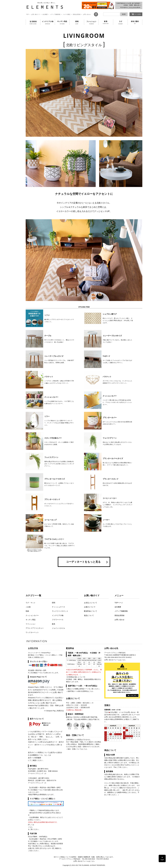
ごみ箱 (28, 607)
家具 (54, 624)
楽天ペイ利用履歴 (35, 758)
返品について (89, 615)
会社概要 (118, 607)
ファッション (31, 624)
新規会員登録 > (77, 14)
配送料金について (91, 611)
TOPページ (119, 603)
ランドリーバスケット (60, 611)
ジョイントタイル (58, 628)
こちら (30, 827)
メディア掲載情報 (121, 611)
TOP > (28, 14)
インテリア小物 (58, 615)
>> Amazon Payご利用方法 (54, 711)
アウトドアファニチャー (35, 628)
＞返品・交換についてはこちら (77, 749)
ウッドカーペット (32, 632)
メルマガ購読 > (67, 14)
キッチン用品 (31, 620)
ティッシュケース (58, 607)
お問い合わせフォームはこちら (115, 660)
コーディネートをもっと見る (83, 562)
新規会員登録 (119, 615)
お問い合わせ (87, 14)
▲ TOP (162, 858)
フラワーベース (58, 620)
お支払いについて (91, 603)
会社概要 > (46, 14)
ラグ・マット (31, 603)
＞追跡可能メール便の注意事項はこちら (80, 691)
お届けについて (90, 607)
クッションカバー (32, 615)
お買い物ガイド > (36, 14)
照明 (54, 603)
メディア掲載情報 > (56, 14)
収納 (27, 611)
